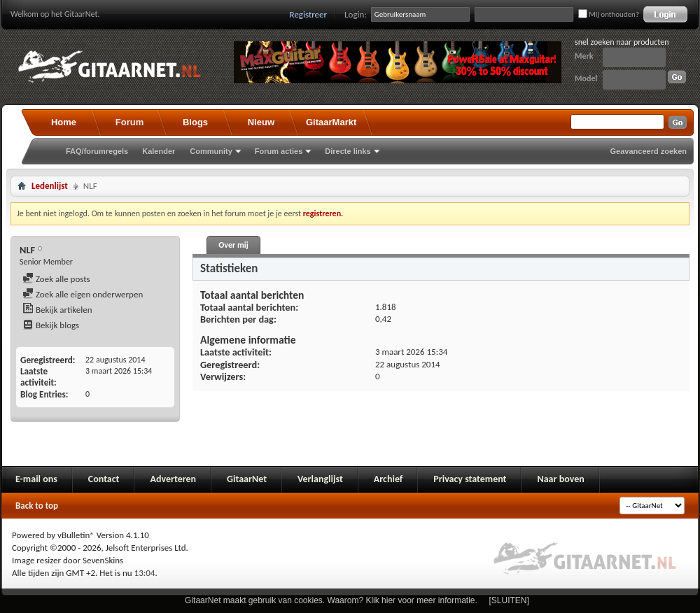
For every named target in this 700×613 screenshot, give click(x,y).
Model (586, 78)
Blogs (195, 122)
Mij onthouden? (609, 14)
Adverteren (173, 479)
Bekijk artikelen (57, 310)
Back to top (37, 506)
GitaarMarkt (331, 122)
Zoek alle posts (56, 279)
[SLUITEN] (509, 600)
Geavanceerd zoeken (649, 151)
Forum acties (279, 151)
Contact (104, 479)
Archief (388, 479)
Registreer (309, 14)
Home (64, 122)
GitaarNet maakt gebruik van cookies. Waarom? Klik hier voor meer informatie (330, 600)
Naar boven (560, 479)
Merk (584, 56)
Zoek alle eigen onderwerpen (83, 294)
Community (211, 151)
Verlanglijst (320, 479)
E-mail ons (36, 479)
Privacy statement (470, 479)
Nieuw (261, 122)
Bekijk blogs (51, 325)
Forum (129, 122)
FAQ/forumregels (97, 151)
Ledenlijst (50, 186)
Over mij (233, 245)
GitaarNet (247, 479)
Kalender (159, 151)
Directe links (348, 151)
